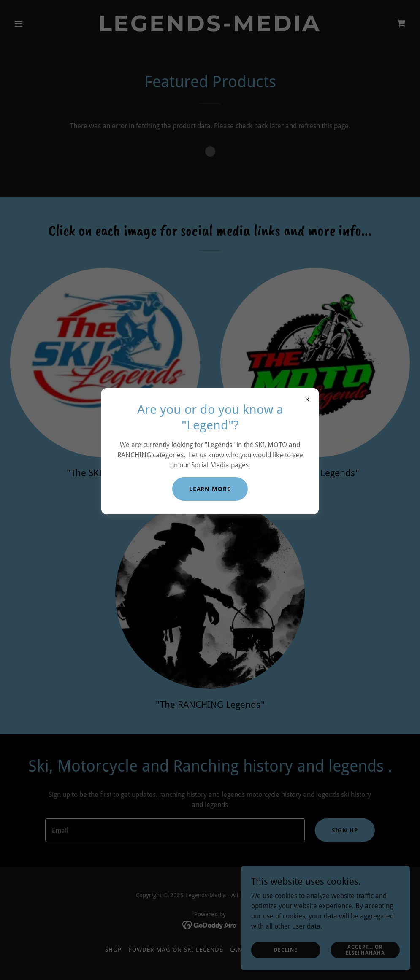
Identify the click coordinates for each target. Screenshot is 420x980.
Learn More (210, 489)
